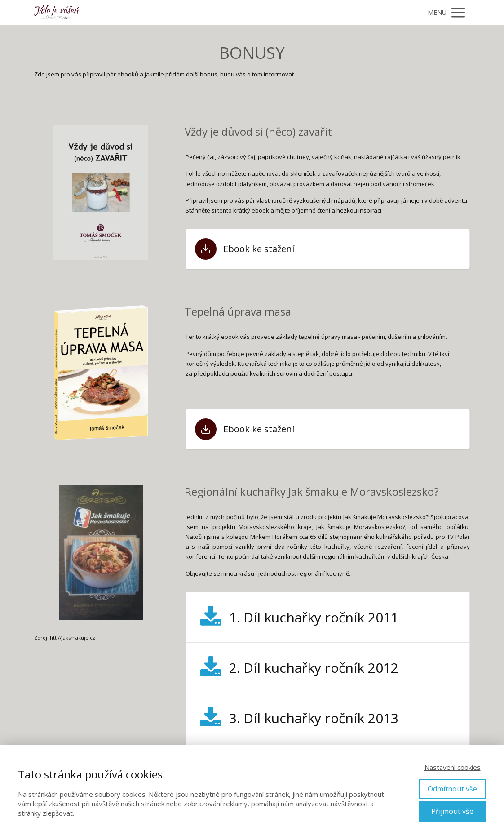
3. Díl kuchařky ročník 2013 (314, 718)
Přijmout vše (452, 811)
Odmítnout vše (452, 789)
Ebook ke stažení (259, 249)
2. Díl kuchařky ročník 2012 (314, 668)
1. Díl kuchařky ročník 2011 (314, 617)
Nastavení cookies (453, 767)
